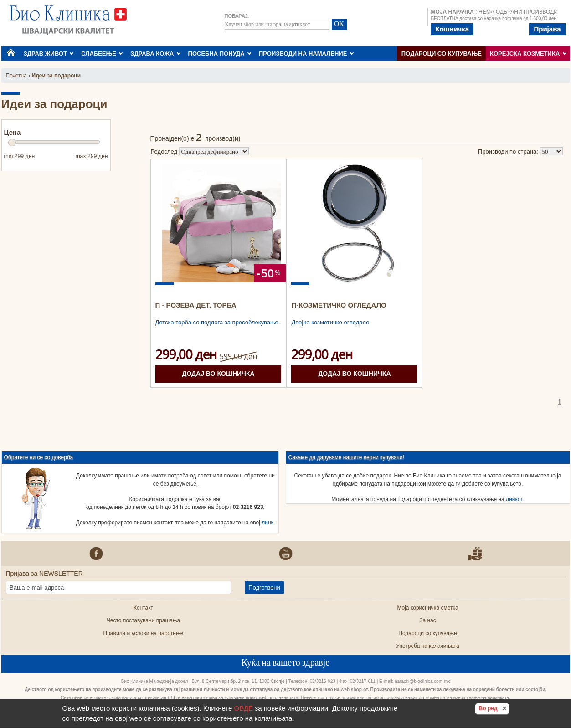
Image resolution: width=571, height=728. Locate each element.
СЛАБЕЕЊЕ (102, 54)
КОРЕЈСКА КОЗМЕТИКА (528, 54)
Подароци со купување (442, 54)
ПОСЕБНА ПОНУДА (220, 54)
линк (267, 523)
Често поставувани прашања (144, 620)
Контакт (143, 608)
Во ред (494, 708)
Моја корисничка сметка (427, 608)
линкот (514, 499)
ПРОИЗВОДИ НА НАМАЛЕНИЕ (306, 54)
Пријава (547, 29)
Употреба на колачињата (427, 646)
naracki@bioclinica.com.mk (422, 681)
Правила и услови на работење (144, 633)
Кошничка (453, 29)
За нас (428, 620)
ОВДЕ (244, 708)
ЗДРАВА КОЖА (155, 54)
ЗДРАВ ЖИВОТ (49, 54)
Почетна (16, 76)
